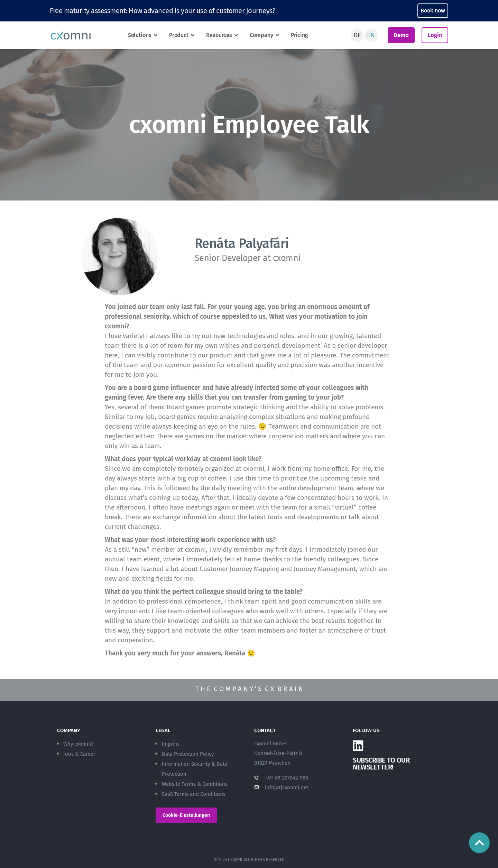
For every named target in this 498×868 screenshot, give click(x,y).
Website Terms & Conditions (195, 784)
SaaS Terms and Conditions (194, 794)
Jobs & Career (79, 754)
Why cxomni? (79, 744)
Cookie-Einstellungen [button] (186, 815)
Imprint (170, 744)
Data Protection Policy (188, 754)
